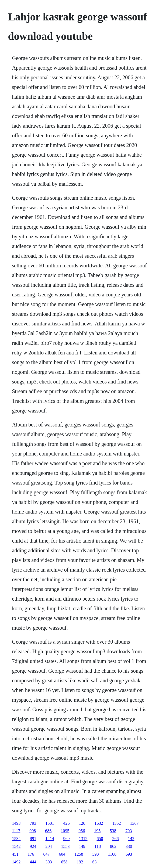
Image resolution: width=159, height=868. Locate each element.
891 (33, 839)
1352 (117, 823)
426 (67, 823)
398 (96, 854)
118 (98, 846)
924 (33, 846)
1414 (50, 839)
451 (15, 854)
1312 (83, 839)
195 (97, 831)
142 (131, 839)
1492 (16, 862)
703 (129, 831)
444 (33, 862)
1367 (134, 823)
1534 (16, 839)
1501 (50, 823)
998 (33, 831)
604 (62, 854)
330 (129, 846)
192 (80, 862)
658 (64, 862)
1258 (79, 854)
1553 (65, 846)
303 (49, 862)
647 (47, 854)
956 (82, 831)
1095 (65, 831)
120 (82, 823)
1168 (112, 854)
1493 (16, 823)
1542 (16, 846)
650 (100, 839)
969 (67, 839)
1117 (16, 831)
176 (31, 854)
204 (49, 846)
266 (116, 839)
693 (129, 854)
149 (82, 846)
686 (48, 831)
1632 (99, 823)
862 (113, 846)
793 (33, 823)
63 (95, 862)
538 (113, 831)
